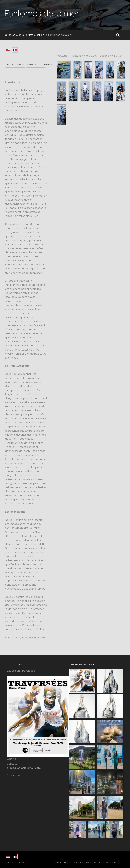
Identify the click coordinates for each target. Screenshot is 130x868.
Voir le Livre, (25, 638)
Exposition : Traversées (21, 671)
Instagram (77, 56)
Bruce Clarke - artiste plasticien (25, 35)
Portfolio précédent (16, 64)
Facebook (105, 56)
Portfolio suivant (37, 64)
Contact (12, 764)
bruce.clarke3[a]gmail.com (24, 768)
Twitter (118, 56)
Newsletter (62, 56)
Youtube (91, 56)
